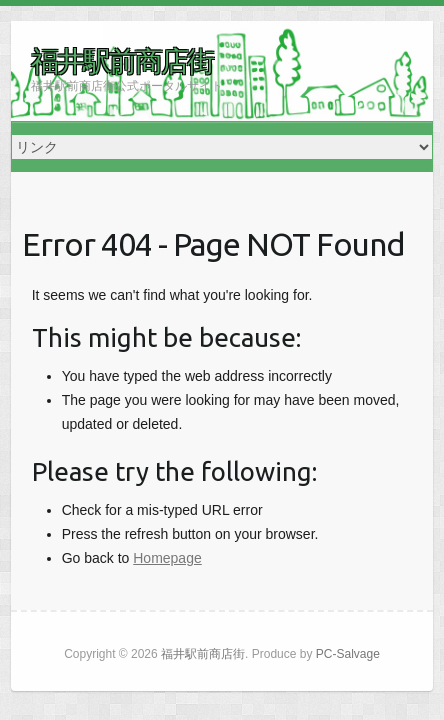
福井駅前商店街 (122, 61)
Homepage (167, 558)
